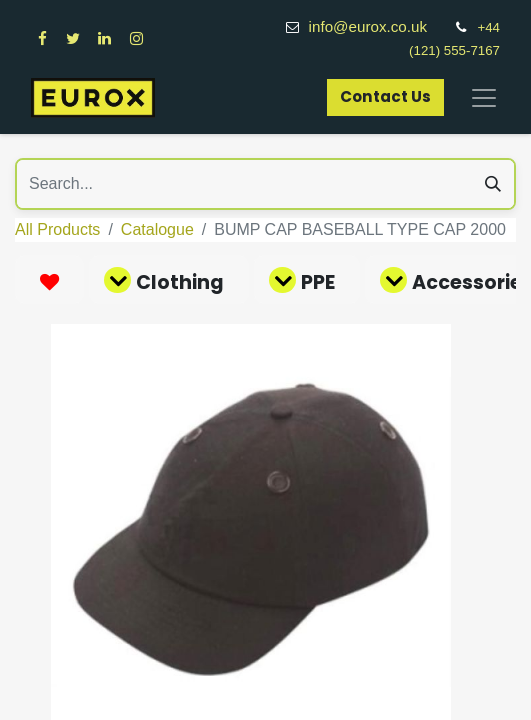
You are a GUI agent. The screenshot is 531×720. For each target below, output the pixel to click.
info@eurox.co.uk (379, 26)
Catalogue (157, 229)
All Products (57, 229)
